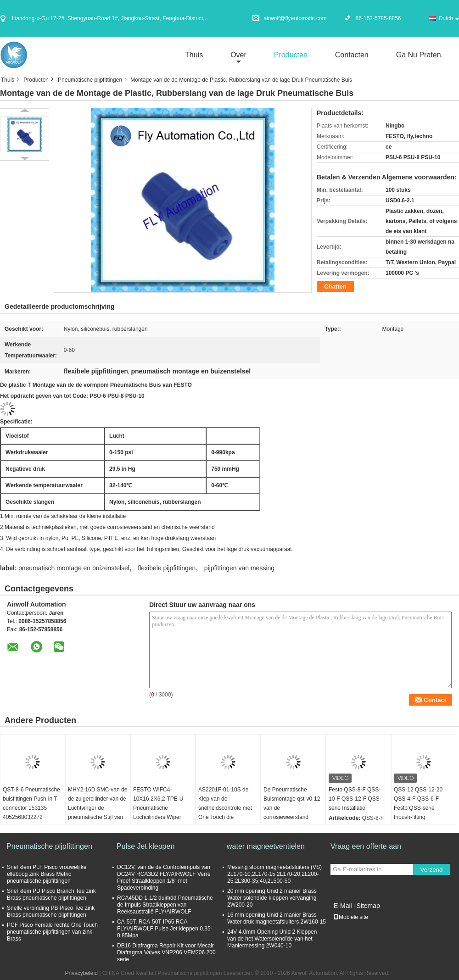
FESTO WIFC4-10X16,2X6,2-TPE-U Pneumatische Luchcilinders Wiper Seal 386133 (158, 808)
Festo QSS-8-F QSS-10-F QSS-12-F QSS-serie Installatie (355, 799)
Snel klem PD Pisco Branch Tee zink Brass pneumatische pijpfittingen (51, 894)
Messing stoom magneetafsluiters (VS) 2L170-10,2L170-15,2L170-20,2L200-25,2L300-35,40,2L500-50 (274, 874)
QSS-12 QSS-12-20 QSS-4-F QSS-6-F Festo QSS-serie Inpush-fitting (418, 803)
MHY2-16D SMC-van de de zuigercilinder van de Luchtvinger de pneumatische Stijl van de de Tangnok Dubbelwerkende (98, 813)
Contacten (352, 55)
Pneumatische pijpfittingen (90, 80)
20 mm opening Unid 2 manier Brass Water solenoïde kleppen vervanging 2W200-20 (272, 898)
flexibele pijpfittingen (167, 568)
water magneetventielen (266, 846)
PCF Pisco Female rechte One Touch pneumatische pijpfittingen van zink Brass (52, 932)
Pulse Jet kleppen (146, 846)
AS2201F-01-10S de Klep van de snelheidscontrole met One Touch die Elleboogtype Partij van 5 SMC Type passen (227, 813)
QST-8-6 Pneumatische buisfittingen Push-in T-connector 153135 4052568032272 (31, 803)
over (238, 55)
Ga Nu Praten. (420, 55)
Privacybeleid (81, 973)
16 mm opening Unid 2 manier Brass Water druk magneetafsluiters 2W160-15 (277, 918)
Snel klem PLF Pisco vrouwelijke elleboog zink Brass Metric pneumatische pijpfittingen (47, 874)
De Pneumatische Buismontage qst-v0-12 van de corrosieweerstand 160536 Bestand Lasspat (292, 813)
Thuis (194, 55)
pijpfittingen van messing (239, 568)
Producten (291, 55)
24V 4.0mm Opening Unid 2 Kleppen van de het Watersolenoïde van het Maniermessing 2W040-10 (272, 939)
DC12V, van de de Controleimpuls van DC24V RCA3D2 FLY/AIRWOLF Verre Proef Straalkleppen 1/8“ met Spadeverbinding (164, 877)
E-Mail (343, 906)
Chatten (335, 287)
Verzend (432, 870)
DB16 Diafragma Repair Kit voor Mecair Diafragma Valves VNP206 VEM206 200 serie (166, 952)
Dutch (449, 18)
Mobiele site (351, 917)
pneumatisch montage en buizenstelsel (74, 568)
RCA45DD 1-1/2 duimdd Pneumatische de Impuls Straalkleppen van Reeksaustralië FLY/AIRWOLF (165, 905)
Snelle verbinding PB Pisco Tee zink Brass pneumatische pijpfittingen (51, 911)
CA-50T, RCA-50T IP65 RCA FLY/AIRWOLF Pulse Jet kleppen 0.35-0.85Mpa (165, 929)
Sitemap (368, 906)
